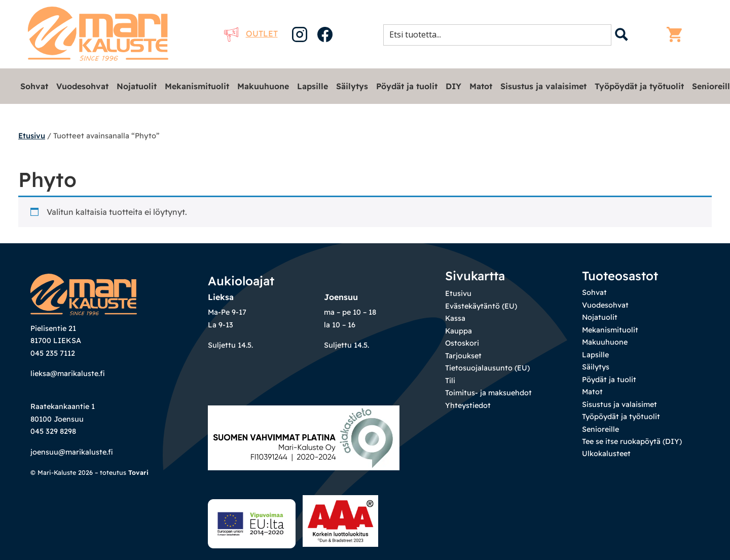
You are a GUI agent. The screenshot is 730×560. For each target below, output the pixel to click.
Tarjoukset (463, 356)
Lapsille (313, 86)
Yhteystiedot (468, 405)
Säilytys (352, 86)
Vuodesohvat (82, 86)
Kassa (455, 318)
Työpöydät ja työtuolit (639, 86)
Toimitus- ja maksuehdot (488, 393)
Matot (481, 86)
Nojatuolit (137, 86)
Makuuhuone (263, 86)
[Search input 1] (500, 34)
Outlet (251, 33)
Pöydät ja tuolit (407, 86)
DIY (453, 86)
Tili (450, 381)
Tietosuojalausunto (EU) (487, 368)
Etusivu (32, 136)
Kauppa (459, 331)
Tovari (138, 472)
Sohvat (34, 86)
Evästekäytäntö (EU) (481, 306)
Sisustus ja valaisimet (543, 86)
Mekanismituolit (197, 86)
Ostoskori (462, 343)
